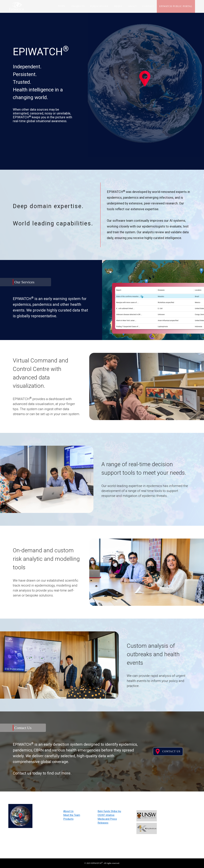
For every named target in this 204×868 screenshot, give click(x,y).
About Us (68, 811)
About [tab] (133, 6)
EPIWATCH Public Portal (176, 6)
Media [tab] (118, 6)
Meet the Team (72, 815)
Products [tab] (78, 6)
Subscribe (181, 836)
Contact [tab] (148, 6)
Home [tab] (62, 6)
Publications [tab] (99, 6)
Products (68, 819)
